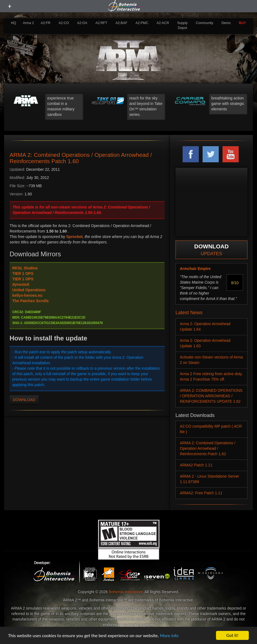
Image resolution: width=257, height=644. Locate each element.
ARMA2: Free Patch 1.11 (201, 493)
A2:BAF (121, 23)
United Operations (29, 290)
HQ (14, 23)
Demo (226, 23)
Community (205, 23)
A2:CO (64, 23)
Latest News (189, 313)
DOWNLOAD (24, 400)
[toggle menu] (10, 6)
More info (169, 636)
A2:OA (82, 23)
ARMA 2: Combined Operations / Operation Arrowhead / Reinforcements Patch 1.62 (208, 448)
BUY (242, 23)
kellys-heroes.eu (27, 295)
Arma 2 (29, 23)
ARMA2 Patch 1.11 (196, 465)
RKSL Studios (25, 268)
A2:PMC (142, 23)
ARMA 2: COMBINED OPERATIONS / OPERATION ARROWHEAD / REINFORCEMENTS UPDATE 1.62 (211, 396)
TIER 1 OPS (23, 274)
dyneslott (21, 284)
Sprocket (74, 237)
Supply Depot (182, 25)
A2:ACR (163, 23)
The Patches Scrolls (30, 301)
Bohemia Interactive (126, 592)
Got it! (232, 635)
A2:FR (46, 23)
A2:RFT (101, 23)
